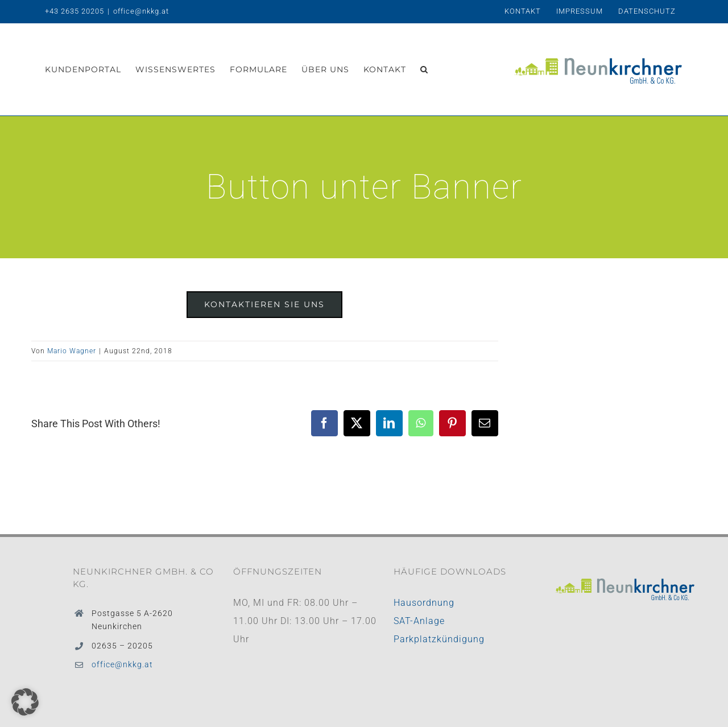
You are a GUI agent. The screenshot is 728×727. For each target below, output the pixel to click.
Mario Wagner (72, 351)
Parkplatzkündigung (439, 639)
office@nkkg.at (141, 11)
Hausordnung (424, 603)
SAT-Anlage (419, 621)
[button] (424, 69)
